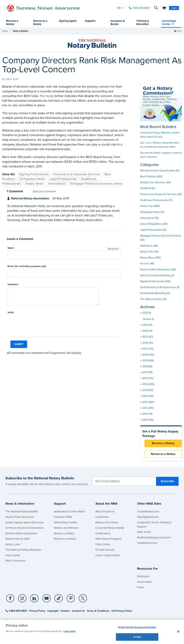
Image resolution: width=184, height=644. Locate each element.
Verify (11, 313)
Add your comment (44, 192)
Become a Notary (12, 23)
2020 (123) (148, 355)
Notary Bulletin (20, 31)
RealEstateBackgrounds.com (154, 539)
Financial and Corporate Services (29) (161, 194)
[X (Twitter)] (79, 600)
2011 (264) (148, 408)
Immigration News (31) (152, 212)
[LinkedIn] (33, 600)
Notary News (34, 184)
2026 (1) (147, 313)
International (57, 184)
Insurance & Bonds (118, 23)
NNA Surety (144, 534)
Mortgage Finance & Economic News (96, 184)
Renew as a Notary (40, 23)
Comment (13, 285)
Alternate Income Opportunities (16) (160, 171)
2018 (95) (147, 367)
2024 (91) (147, 331)
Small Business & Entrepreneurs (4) (160, 287)
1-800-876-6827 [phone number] (141, 8)
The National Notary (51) (153, 299)
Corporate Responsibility (110, 529)
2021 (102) (148, 349)
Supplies (90, 21)
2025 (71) (147, 325)
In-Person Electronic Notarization (25, 529)
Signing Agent (64, 23)
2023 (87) (148, 337)
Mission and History (107, 524)
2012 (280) (148, 402)
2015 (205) (148, 384)
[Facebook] (10, 600)
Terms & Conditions (98, 612)
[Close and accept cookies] (178, 631)
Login (174, 8)
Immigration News (32, 179)
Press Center (13, 557)
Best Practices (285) (151, 177)
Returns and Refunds (66, 529)
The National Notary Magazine (23, 551)
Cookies (65, 612)
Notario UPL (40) (149, 252)
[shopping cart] (163, 8)
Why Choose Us (105, 513)
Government (144, 583)
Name (11, 248)
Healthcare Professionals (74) (156, 200)
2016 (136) (148, 378)
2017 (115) (147, 373)
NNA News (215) (149, 246)
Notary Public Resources (20, 518)
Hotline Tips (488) (150, 206)
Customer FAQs (63, 518)
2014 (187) (148, 390)
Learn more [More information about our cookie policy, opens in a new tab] (69, 631)
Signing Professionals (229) (155, 282)
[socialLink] (11, 600)
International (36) (149, 218)
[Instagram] (22, 600)
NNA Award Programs (109, 540)
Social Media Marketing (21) (155, 293)
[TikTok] (56, 600)
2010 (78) (147, 414)
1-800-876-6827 (16, 612)
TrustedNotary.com (148, 513)
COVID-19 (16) (148, 188)
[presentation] (35, 322)
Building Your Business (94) (155, 183)
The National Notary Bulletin (22, 513)
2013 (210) (148, 396)
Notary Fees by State (18, 540)
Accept (137, 636)
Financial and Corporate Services (77, 174)
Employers (143, 578)
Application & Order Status (69, 513)
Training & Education (142, 23)
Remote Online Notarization (21, 535)
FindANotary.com (147, 545)
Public (141, 589)
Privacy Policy (37, 612)
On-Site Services (105, 551)
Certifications (103, 535)
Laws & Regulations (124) (154, 224)
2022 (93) (148, 343)
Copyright (53, 612)
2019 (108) (148, 361)
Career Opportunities (108, 557)
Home (5, 31)
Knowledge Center (169, 23)
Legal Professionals (63, 179)
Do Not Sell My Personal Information (137, 627)
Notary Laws (13, 546)
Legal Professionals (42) (153, 230)
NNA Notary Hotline (66, 524)
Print (180, 31)
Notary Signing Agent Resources (24, 524)
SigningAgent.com (148, 518)
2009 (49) (148, 420)
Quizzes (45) (147, 264)
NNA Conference (15, 562)
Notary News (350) (150, 258)
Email (27, 267)
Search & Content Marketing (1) (157, 276)
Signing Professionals (34, 174)
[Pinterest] (67, 600)
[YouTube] (44, 600)
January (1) (148, 319)
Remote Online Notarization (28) (158, 270)
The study (46, 96)
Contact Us (78, 612)
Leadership (102, 518)
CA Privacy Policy (122, 612)
